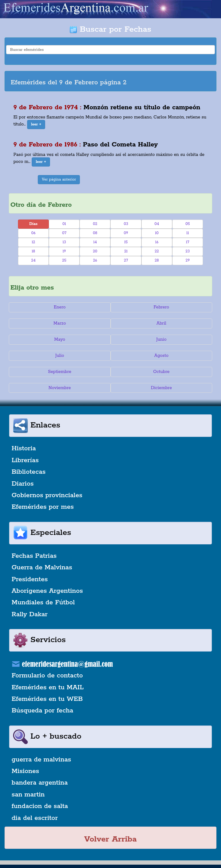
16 (157, 242)
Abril (161, 323)
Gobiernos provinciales (47, 495)
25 (64, 260)
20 (95, 251)
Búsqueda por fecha (42, 711)
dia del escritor (35, 818)
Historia (24, 448)
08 (95, 233)
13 (64, 242)
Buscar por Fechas (110, 29)
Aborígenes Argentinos (47, 591)
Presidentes (30, 579)
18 (33, 251)
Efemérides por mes (43, 507)
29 (188, 260)
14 (95, 242)
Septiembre (60, 372)
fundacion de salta (40, 806)
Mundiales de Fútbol (43, 603)
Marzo (60, 323)
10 (157, 233)
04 (157, 224)
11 (188, 233)
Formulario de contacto (47, 676)
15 (126, 242)
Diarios (23, 484)
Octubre (162, 372)
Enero (60, 307)
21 (126, 251)
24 (33, 260)
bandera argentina (40, 783)
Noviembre (60, 388)
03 (126, 224)
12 (33, 242)
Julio (60, 356)
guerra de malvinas (41, 760)
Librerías (25, 460)
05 (188, 224)
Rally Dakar (30, 614)
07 (64, 233)
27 (126, 260)
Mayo (60, 339)
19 (64, 251)
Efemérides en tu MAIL (48, 687)
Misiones (25, 771)
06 (34, 233)
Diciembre (161, 388)
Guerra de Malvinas (42, 568)
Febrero (161, 307)
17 (188, 242)
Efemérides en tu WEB (47, 699)
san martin (28, 795)
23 (188, 251)
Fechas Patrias (34, 556)
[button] (36, 125)
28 (157, 260)
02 (95, 224)
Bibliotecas (29, 472)
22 (157, 251)
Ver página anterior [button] (59, 179)
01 (64, 224)
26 (95, 260)
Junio (161, 339)
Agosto (161, 356)
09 (126, 233)
